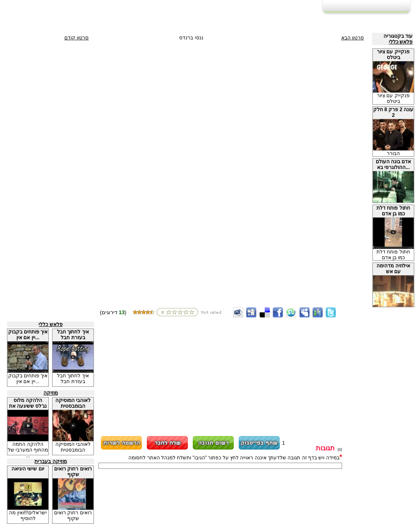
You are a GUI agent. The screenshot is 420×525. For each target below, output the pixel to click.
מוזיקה (51, 393)
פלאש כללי (401, 42)
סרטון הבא (353, 38)
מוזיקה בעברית (50, 461)
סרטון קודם (76, 38)
